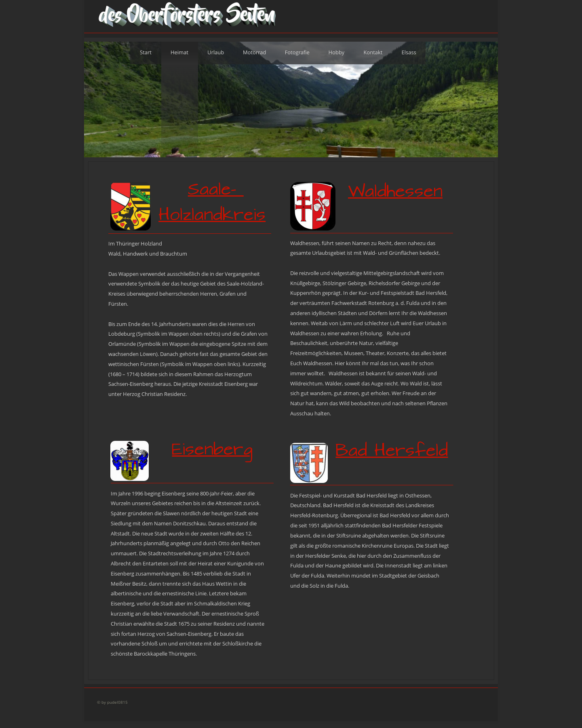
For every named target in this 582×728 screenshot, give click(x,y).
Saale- (216, 189)
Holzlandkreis (212, 215)
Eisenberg (212, 449)
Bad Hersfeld (392, 451)
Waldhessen (395, 191)
